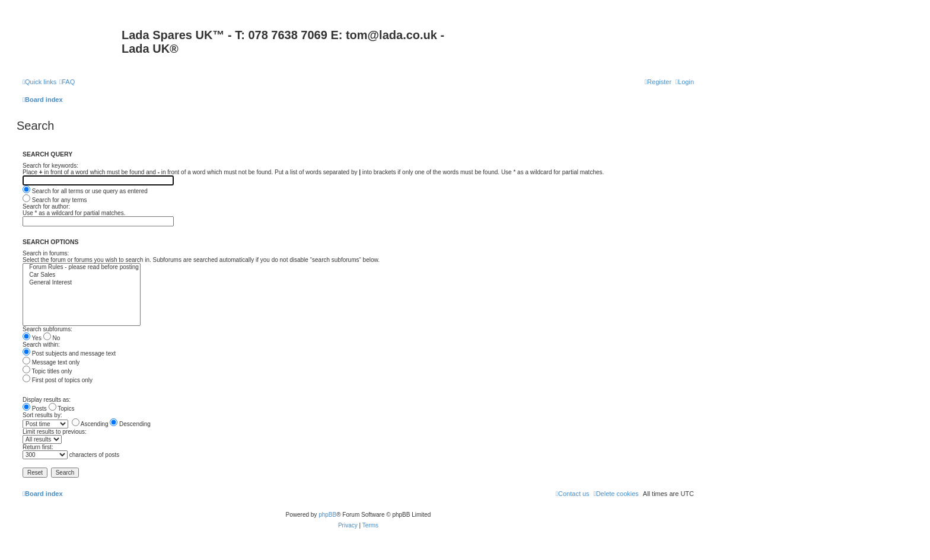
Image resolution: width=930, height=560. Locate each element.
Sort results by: (42, 415)
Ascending (90, 424)
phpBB (327, 515)
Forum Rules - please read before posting (82, 268)
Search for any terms (55, 200)
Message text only (51, 362)
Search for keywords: (50, 166)
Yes (32, 338)
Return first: (38, 447)
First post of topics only (58, 380)
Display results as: (47, 400)
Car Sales (82, 275)
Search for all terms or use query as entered (85, 191)
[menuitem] (67, 82)
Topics (62, 409)
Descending (130, 424)
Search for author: (46, 207)
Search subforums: (47, 329)
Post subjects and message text (69, 353)
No (52, 338)
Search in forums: (46, 253)
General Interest (82, 283)
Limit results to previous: (55, 432)
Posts (35, 409)
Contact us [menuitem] (573, 494)
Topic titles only (47, 371)
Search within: (41, 345)
